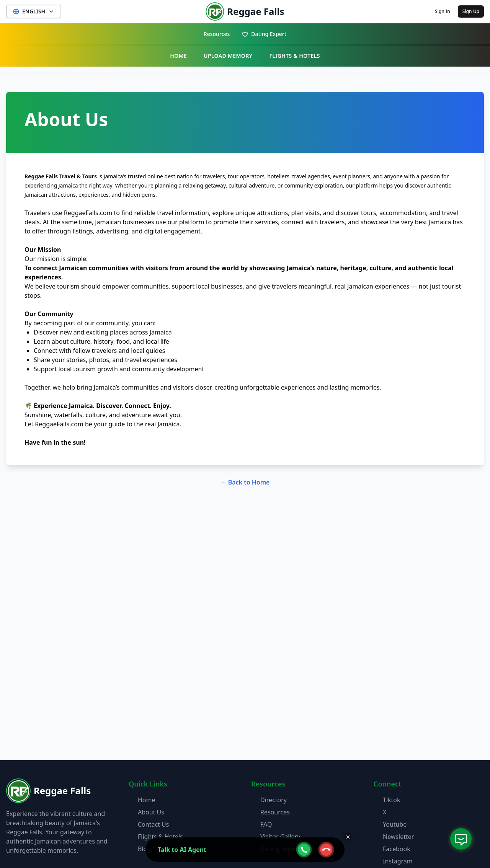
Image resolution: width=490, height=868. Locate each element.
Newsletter (398, 837)
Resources (217, 34)
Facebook (397, 849)
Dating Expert (264, 34)
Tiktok (392, 800)
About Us (151, 812)
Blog (144, 849)
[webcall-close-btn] (326, 850)
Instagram (398, 861)
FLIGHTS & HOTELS (294, 56)
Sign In (443, 11)
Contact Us (153, 824)
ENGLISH (34, 11)
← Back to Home (245, 482)
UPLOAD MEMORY (228, 56)
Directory (274, 800)
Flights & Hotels (160, 837)
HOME (178, 56)
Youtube (395, 824)
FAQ (266, 824)
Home (147, 800)
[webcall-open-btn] (304, 850)
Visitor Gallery (280, 837)
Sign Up (471, 11)
